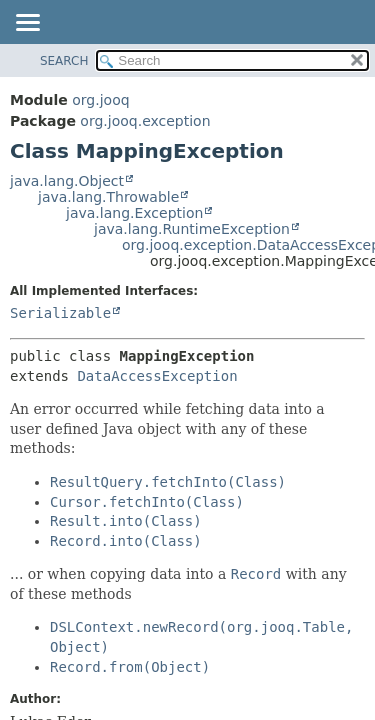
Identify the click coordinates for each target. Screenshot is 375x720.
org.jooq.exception (145, 121)
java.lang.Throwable (108, 197)
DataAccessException (157, 376)
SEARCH (64, 61)
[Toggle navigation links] (27, 24)
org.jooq (100, 100)
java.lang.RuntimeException (192, 229)
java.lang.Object (67, 181)
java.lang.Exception (134, 213)
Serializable (60, 313)
